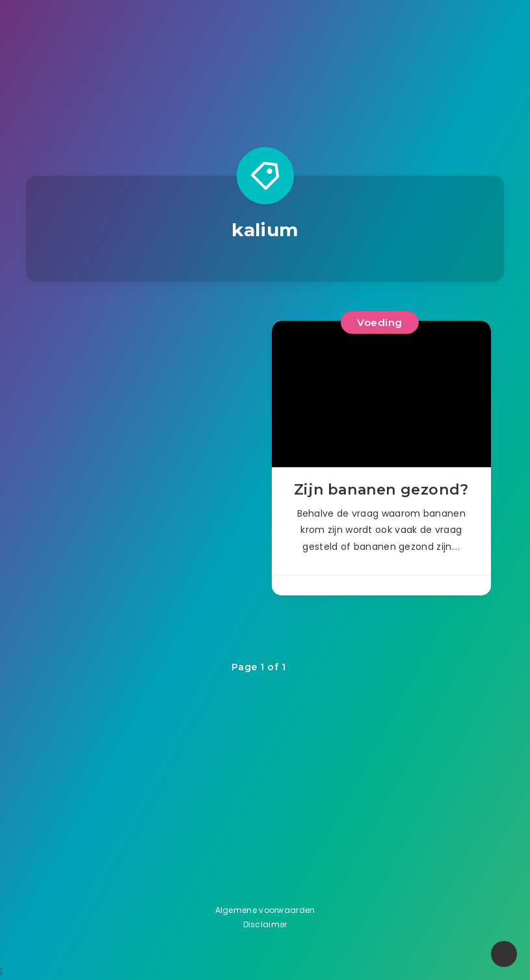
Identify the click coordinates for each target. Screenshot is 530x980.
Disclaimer (265, 924)
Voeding (380, 322)
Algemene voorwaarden (265, 910)
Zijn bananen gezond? (381, 490)
